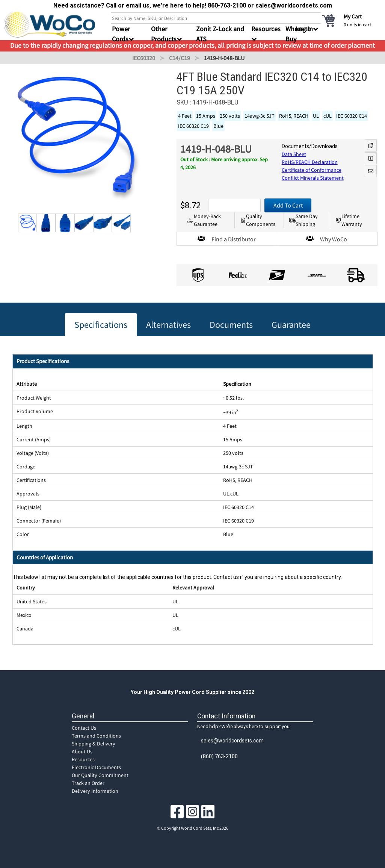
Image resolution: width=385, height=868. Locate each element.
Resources (83, 759)
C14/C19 (180, 58)
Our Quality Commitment (100, 775)
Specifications (101, 325)
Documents (231, 325)
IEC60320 (144, 58)
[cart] (351, 20)
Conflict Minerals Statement (313, 178)
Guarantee (291, 325)
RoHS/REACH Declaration (310, 162)
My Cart (353, 16)
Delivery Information (95, 791)
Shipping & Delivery (94, 744)
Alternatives (168, 325)
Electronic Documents (96, 767)
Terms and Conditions (96, 736)
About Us (82, 751)
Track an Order (88, 783)
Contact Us (84, 728)
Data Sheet (294, 154)
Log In (304, 29)
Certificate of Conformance (312, 170)
